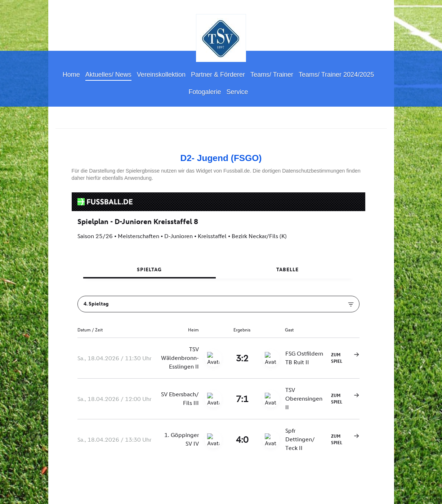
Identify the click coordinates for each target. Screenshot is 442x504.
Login (381, 486)
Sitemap (102, 487)
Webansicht (375, 493)
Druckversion (73, 487)
